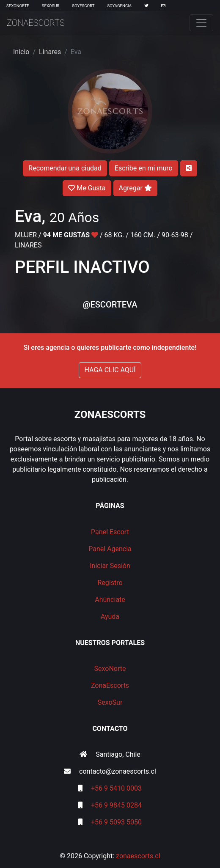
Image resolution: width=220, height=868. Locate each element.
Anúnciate (110, 600)
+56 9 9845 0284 (116, 805)
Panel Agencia (110, 549)
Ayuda (110, 617)
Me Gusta (87, 188)
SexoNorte (18, 6)
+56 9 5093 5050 (116, 822)
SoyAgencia (119, 6)
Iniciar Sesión (110, 566)
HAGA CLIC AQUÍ (110, 370)
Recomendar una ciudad (65, 168)
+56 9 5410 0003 (116, 788)
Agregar (135, 188)
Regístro (110, 583)
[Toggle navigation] (201, 23)
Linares (50, 52)
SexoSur (51, 6)
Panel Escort (110, 532)
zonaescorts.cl (138, 856)
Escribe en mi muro (144, 168)
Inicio (21, 52)
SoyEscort (83, 6)
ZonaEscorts (36, 23)
